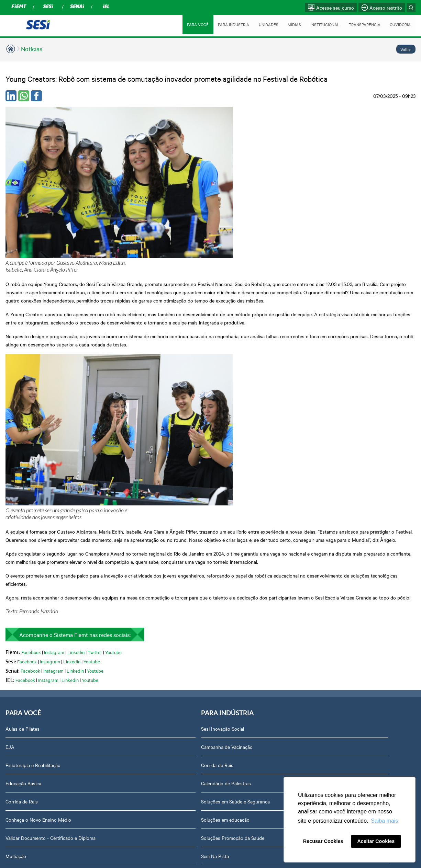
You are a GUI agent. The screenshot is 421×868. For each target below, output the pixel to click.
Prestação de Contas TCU (349, 550)
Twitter (95, 363)
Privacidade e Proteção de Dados (349, 590)
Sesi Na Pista (102, 569)
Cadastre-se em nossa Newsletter (111, 608)
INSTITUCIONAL (320, 24)
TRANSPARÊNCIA (362, 24)
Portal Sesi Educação (28, 612)
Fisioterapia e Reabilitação (33, 478)
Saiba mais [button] (384, 821)
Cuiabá (173, 441)
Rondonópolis (180, 459)
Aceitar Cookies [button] (376, 841)
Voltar (406, 49)
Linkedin (76, 363)
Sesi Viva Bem (102, 630)
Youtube (113, 363)
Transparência (336, 532)
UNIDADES (261, 24)
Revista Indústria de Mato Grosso (271, 481)
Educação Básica (23, 496)
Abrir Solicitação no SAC (347, 648)
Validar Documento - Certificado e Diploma (41, 554)
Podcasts (253, 441)
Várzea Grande (181, 496)
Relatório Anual (338, 569)
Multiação (16, 575)
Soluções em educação (112, 532)
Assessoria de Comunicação (351, 459)
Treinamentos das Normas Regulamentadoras (115, 677)
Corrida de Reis (22, 514)
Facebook (31, 363)
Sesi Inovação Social (109, 441)
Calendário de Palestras (113, 496)
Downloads (333, 630)
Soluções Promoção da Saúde (119, 550)
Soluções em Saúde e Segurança (122, 514)
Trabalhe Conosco (341, 496)
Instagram (54, 363)
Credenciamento (339, 612)
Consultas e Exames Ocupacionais (109, 652)
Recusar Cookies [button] (323, 841)
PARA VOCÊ (187, 24)
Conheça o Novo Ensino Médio (38, 532)
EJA (10, 459)
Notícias (32, 49)
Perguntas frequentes (345, 514)
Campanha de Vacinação (113, 459)
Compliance (334, 478)
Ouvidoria (331, 666)
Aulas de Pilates (23, 441)
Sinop (171, 478)
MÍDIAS (287, 24)
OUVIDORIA (400, 24)
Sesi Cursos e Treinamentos (117, 587)
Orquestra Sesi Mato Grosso (36, 594)
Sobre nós (332, 441)
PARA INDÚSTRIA (225, 24)
